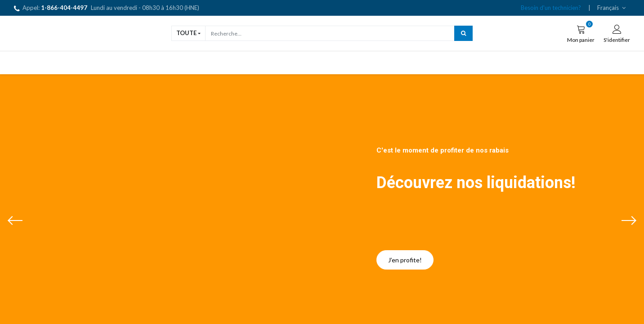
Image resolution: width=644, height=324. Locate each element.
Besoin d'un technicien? (551, 8)
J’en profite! (405, 260)
